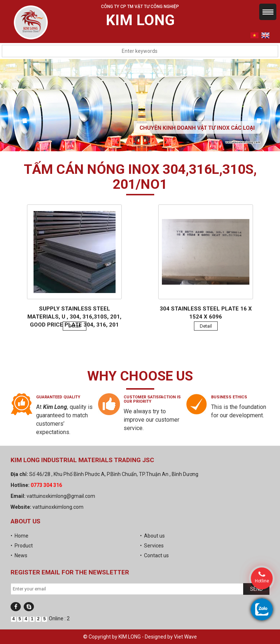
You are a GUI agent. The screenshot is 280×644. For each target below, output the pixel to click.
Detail (75, 326)
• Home (20, 536)
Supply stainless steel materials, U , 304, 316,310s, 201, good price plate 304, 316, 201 (74, 317)
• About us (152, 536)
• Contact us (154, 555)
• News (19, 555)
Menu (268, 12)
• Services (152, 546)
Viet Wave (185, 637)
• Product (22, 546)
